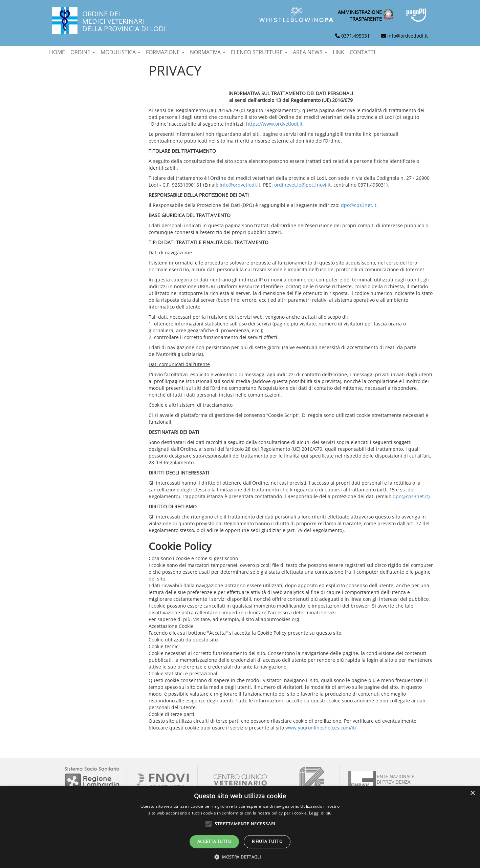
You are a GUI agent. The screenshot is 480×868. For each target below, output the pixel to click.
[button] (240, 857)
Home (57, 52)
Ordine (83, 52)
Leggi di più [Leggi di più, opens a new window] (320, 813)
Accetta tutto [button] (214, 841)
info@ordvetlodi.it (408, 36)
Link (339, 52)
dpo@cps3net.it (359, 205)
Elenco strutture (259, 52)
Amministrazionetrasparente (360, 15)
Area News (310, 52)
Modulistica (121, 52)
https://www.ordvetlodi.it (274, 124)
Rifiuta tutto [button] (267, 841)
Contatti (362, 52)
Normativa (208, 52)
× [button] (472, 793)
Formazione (165, 52)
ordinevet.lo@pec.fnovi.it (302, 185)
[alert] (240, 827)
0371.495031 (355, 36)
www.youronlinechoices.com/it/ (321, 728)
